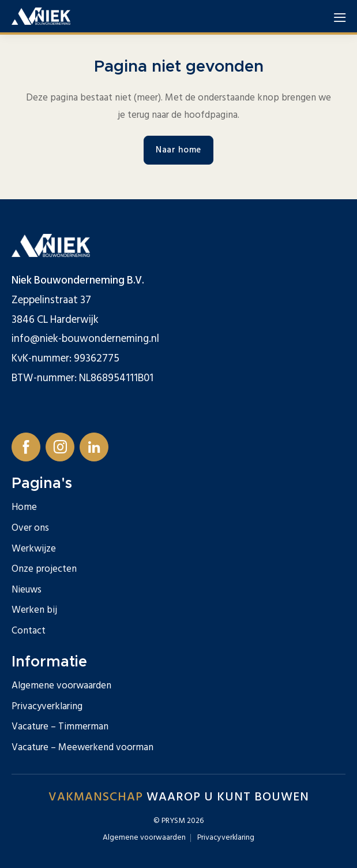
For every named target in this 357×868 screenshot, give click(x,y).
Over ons (30, 528)
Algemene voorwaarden (61, 686)
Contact (29, 631)
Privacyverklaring (47, 706)
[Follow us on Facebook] (26, 447)
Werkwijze (34, 549)
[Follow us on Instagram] (60, 447)
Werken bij (34, 610)
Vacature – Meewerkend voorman (82, 747)
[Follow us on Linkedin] (94, 447)
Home (24, 507)
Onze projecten (44, 569)
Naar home (178, 150)
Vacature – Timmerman (60, 727)
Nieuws (27, 590)
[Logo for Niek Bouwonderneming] (41, 16)
